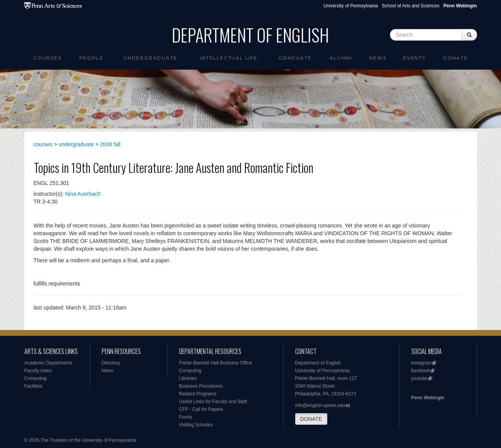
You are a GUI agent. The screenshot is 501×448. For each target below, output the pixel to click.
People (91, 58)
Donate (456, 58)
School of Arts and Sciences (411, 6)
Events (414, 58)
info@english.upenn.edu (320, 405)
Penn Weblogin (428, 398)
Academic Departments (49, 363)
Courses (47, 58)
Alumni (341, 58)
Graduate (295, 58)
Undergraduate (150, 58)
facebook (421, 371)
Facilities (33, 386)
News (378, 58)
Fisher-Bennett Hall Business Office (216, 363)
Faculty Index (38, 371)
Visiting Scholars (196, 425)
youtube (420, 378)
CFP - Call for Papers (201, 409)
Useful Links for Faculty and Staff (213, 402)
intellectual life (229, 58)
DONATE (311, 419)
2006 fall (110, 144)
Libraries (188, 378)
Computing (36, 378)
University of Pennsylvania (351, 6)
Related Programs (198, 394)
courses (43, 144)
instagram (421, 363)
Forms (186, 417)
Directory (111, 363)
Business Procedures (201, 386)
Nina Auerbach (83, 194)
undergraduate (76, 144)
